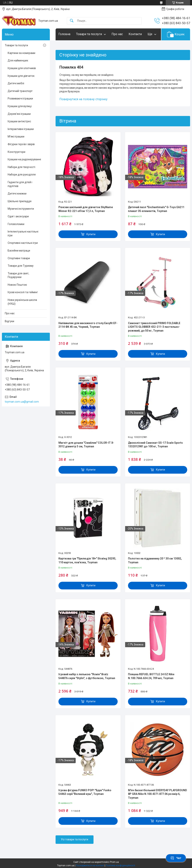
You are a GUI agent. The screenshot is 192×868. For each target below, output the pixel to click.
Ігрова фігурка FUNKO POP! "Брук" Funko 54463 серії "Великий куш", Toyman (85, 792)
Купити (91, 234)
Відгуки (9, 321)
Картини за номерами (21, 53)
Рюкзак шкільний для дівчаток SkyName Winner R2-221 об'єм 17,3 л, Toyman (86, 209)
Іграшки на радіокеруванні (24, 159)
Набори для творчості (21, 167)
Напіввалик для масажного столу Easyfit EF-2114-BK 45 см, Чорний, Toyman (88, 325)
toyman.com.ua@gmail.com (22, 402)
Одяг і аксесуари (18, 216)
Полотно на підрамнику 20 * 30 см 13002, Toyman (155, 560)
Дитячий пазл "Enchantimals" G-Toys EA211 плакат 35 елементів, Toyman (156, 209)
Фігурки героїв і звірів (21, 144)
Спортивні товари (19, 258)
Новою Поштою (17, 285)
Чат (176, 858)
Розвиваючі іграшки (20, 98)
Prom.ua (114, 862)
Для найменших (18, 60)
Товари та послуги (89, 34)
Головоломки (16, 224)
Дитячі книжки (17, 194)
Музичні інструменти (21, 209)
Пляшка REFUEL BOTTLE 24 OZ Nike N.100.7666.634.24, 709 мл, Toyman (151, 676)
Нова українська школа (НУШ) (22, 302)
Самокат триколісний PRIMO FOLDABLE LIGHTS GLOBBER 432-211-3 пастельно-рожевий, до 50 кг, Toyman (154, 327)
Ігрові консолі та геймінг (23, 292)
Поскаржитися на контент (90, 866)
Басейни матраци (19, 251)
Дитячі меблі (16, 83)
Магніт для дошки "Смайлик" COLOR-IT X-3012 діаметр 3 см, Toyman (86, 445)
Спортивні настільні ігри (23, 243)
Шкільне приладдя (20, 201)
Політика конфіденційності (120, 866)
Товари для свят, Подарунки (18, 275)
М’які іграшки (16, 137)
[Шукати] (72, 21)
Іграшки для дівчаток (21, 76)
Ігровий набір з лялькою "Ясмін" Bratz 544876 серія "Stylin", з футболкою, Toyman (87, 676)
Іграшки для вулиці (20, 106)
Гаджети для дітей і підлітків (20, 184)
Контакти (135, 34)
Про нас (117, 34)
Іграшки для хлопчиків (22, 68)
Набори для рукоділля (22, 175)
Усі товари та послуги (75, 839)
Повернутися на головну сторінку (83, 99)
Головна (64, 34)
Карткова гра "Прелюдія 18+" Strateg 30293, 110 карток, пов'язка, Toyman (87, 560)
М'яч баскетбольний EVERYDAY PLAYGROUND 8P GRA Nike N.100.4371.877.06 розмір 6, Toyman (158, 794)
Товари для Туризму (21, 266)
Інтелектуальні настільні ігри (23, 233)
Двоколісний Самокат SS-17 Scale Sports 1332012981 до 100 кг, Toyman (155, 445)
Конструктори (16, 152)
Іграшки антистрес (19, 121)
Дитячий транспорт (20, 91)
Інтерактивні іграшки (21, 129)
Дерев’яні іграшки (19, 114)
